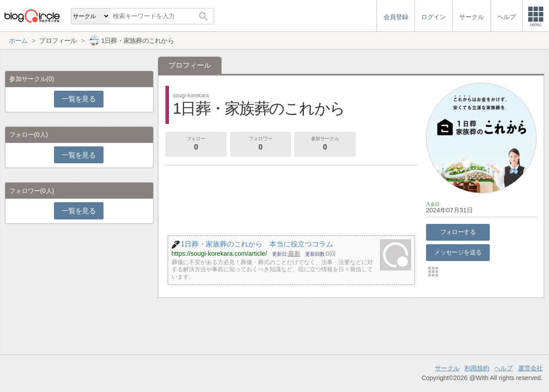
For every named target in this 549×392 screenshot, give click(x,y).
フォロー (196, 144)
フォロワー (261, 144)
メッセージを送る (458, 252)
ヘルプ (503, 368)
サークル (447, 368)
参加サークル (325, 144)
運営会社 (530, 368)
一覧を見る (79, 99)
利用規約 (477, 368)
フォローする (458, 232)
